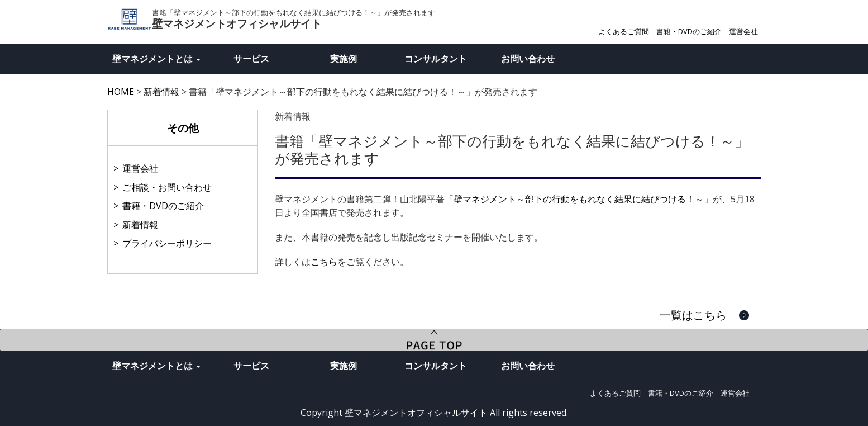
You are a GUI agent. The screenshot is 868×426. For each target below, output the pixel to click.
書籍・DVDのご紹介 (689, 31)
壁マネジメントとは (156, 59)
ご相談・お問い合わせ (167, 187)
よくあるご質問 (624, 31)
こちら (324, 262)
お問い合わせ (528, 59)
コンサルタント (436, 59)
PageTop (434, 340)
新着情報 (140, 225)
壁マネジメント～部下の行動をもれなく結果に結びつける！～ (579, 199)
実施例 (344, 59)
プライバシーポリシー (167, 243)
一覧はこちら (693, 315)
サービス (251, 59)
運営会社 (743, 31)
